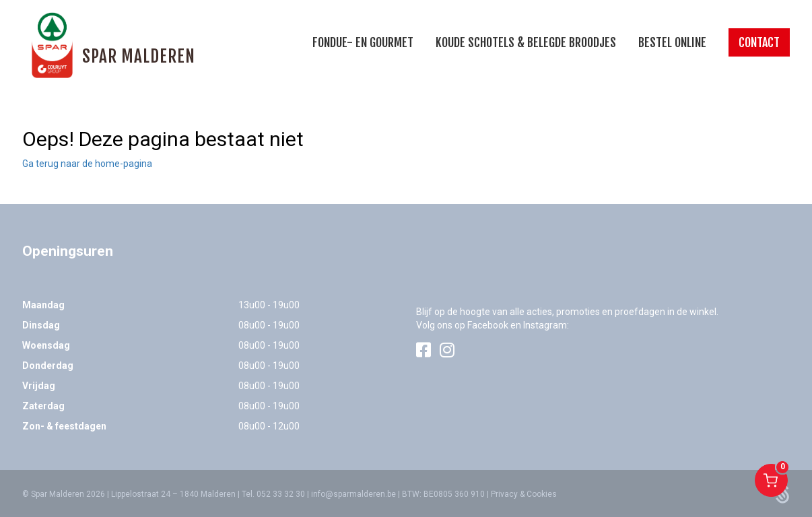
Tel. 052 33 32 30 (273, 494)
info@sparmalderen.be (353, 494)
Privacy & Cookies (524, 494)
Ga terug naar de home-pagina (87, 164)
